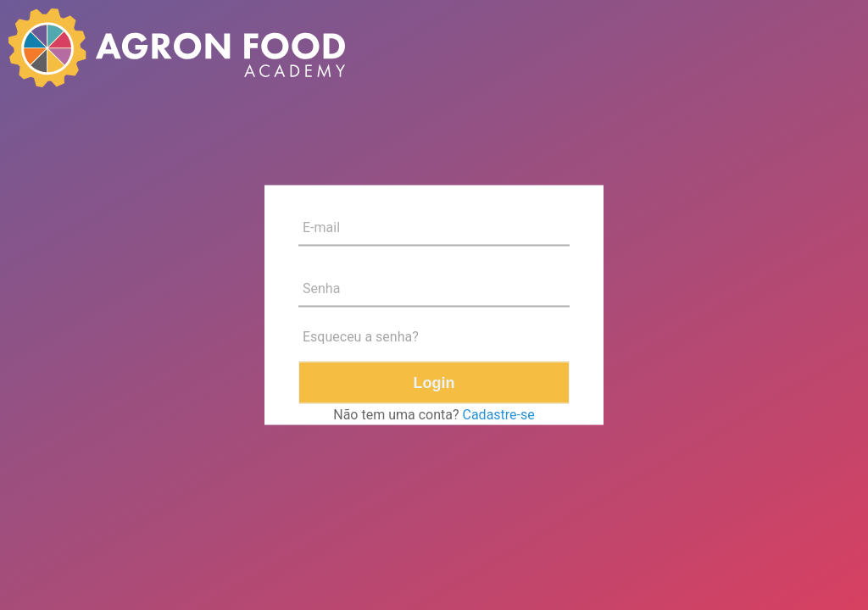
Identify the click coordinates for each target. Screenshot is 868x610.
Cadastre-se (499, 415)
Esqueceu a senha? (361, 337)
